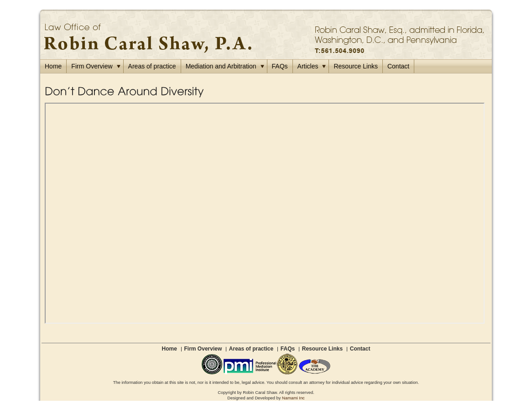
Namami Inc (293, 398)
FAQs (280, 66)
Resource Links (356, 66)
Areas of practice (152, 66)
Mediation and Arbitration (225, 66)
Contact (398, 66)
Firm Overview (96, 66)
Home (53, 66)
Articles (312, 66)
